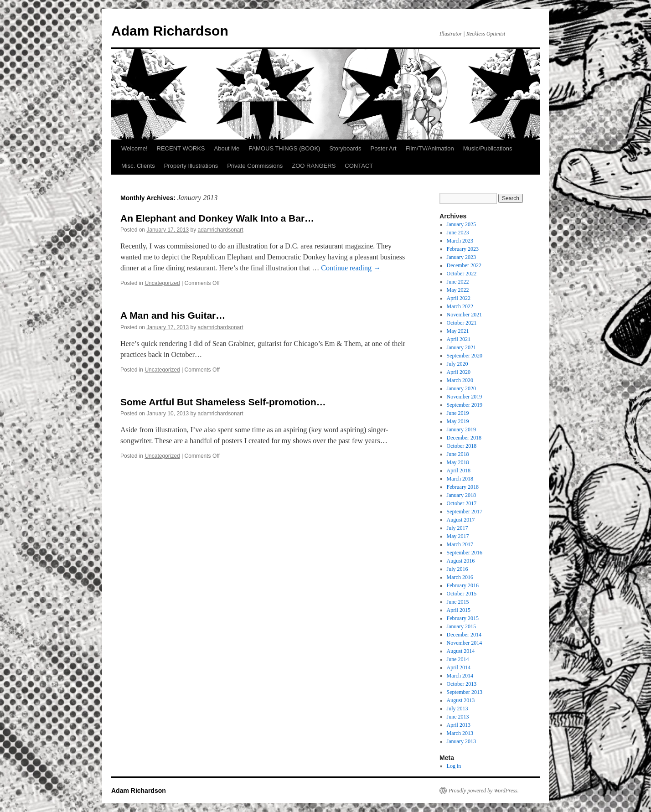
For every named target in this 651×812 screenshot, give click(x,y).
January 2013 (461, 741)
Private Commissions (255, 166)
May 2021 (458, 331)
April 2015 (459, 610)
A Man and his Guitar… (173, 315)
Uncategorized (162, 283)
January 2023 (461, 257)
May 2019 (458, 421)
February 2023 (463, 249)
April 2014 (459, 667)
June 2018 (458, 454)
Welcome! (134, 148)
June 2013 (458, 717)
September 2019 (465, 405)
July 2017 (457, 528)
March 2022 (460, 306)
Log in (454, 766)
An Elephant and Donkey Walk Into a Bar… (217, 218)
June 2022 (458, 282)
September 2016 (465, 553)
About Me (227, 148)
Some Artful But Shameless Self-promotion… (223, 402)
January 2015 (461, 626)
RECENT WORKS (181, 148)
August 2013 (461, 700)
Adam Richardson (170, 31)
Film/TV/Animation (430, 148)
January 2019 (461, 429)
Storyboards (345, 148)
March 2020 (460, 380)
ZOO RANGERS (314, 166)
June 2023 (458, 233)
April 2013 (459, 725)
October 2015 (462, 594)
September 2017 (465, 512)
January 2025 (461, 224)
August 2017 (461, 520)
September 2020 (465, 356)
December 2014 (464, 635)
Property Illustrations (191, 166)
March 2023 (460, 241)
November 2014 (465, 643)
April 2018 (459, 471)
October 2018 (462, 446)
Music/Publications (488, 148)
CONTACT (359, 166)
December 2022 (464, 265)
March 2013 (460, 733)
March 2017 (460, 544)
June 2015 (458, 602)
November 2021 (465, 315)
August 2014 (461, 651)
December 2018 (464, 438)
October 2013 (462, 684)
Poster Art (383, 148)
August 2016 (461, 561)
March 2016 (460, 577)
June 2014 (458, 659)
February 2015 (463, 618)
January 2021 (461, 347)
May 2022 (458, 290)
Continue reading (351, 268)
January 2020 (461, 388)
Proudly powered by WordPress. (484, 791)
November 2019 (465, 397)
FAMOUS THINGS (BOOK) (284, 148)
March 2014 (460, 676)
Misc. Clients (138, 166)
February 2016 (463, 585)
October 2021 (462, 323)
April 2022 (459, 298)
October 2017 (462, 503)
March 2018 (460, 479)
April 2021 (459, 339)
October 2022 (462, 274)
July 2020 (457, 364)
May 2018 (458, 462)
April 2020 (459, 372)
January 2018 (461, 495)
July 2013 (457, 709)
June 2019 (458, 413)
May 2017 (458, 536)
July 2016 (457, 569)
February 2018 (463, 487)
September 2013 (465, 692)
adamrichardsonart (221, 230)
